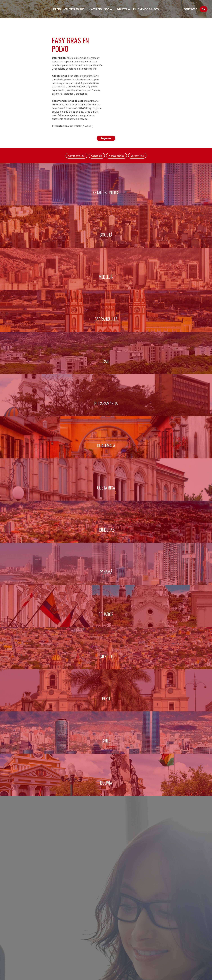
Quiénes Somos (74, 9)
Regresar (106, 139)
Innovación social (101, 9)
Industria (123, 9)
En (204, 9)
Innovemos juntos (146, 9)
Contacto (191, 9)
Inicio (57, 9)
